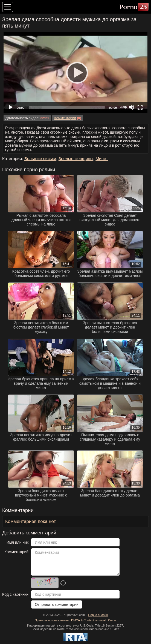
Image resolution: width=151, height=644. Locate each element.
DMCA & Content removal (88, 620)
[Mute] (131, 107)
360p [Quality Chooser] (123, 107)
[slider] (67, 107)
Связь (112, 620)
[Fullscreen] (140, 107)
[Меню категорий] (8, 7)
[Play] (75, 73)
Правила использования (52, 620)
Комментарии (65, 118)
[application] (75, 73)
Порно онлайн (98, 615)
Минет (102, 159)
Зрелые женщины (76, 159)
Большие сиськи (40, 159)
